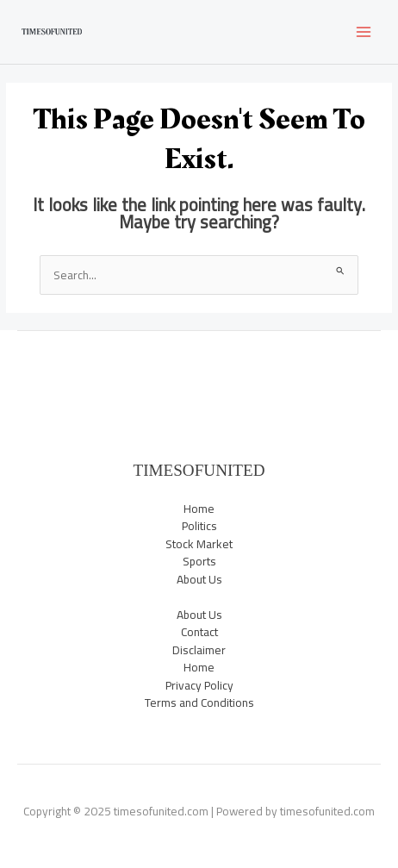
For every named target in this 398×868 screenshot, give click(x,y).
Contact (199, 632)
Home (199, 509)
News (199, 370)
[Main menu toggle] (364, 32)
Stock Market (199, 423)
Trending (199, 441)
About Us (199, 579)
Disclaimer (199, 650)
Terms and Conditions (199, 703)
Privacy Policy (199, 685)
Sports (199, 406)
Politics (199, 388)
